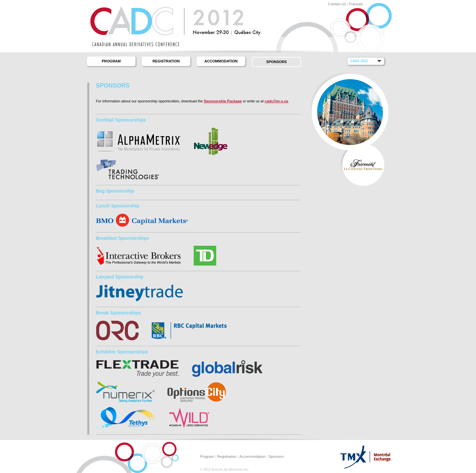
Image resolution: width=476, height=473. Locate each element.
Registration (166, 61)
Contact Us (337, 4)
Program (111, 61)
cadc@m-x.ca (277, 101)
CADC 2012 (359, 61)
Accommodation (221, 61)
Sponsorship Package (223, 101)
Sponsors (276, 62)
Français (356, 4)
